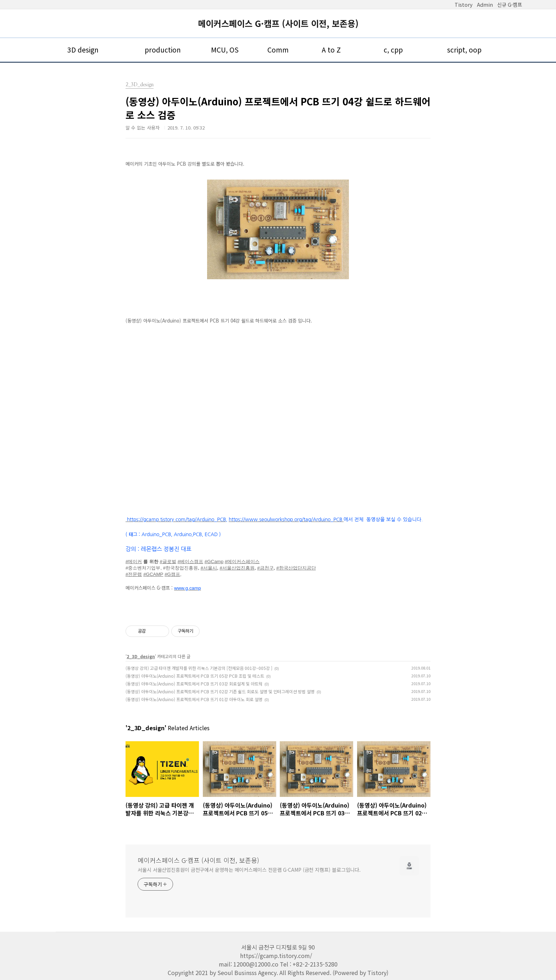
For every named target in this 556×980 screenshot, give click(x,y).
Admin (485, 4)
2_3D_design (141, 656)
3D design (83, 50)
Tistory (464, 4)
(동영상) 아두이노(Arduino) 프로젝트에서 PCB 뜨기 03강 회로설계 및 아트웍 (194, 684)
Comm (278, 50)
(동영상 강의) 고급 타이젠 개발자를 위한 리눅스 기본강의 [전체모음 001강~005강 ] (199, 668)
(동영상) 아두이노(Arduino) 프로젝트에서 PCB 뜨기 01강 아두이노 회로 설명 (194, 699)
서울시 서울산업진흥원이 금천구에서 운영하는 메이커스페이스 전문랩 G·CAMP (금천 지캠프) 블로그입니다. (249, 870)
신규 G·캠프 (510, 4)
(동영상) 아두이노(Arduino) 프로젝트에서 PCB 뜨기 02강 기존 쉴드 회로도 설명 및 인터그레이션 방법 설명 (220, 691)
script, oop (464, 50)
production (163, 50)
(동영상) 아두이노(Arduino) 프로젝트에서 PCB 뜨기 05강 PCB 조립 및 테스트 (195, 676)
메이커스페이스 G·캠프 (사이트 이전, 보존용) (278, 23)
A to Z (331, 50)
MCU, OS (225, 50)
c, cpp (393, 50)
